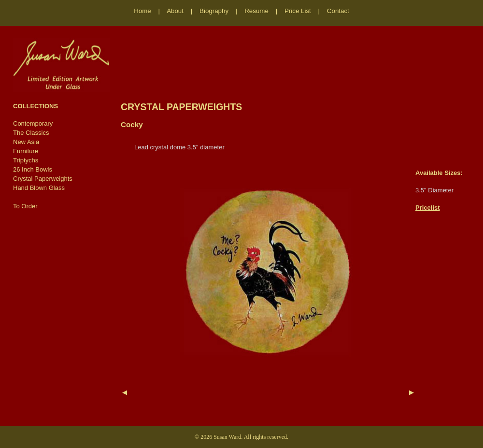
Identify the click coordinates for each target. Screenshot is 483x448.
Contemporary (33, 123)
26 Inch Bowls (33, 169)
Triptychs (26, 160)
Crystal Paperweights (43, 179)
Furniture (26, 151)
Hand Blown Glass (39, 188)
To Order (25, 206)
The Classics (31, 133)
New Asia (26, 142)
